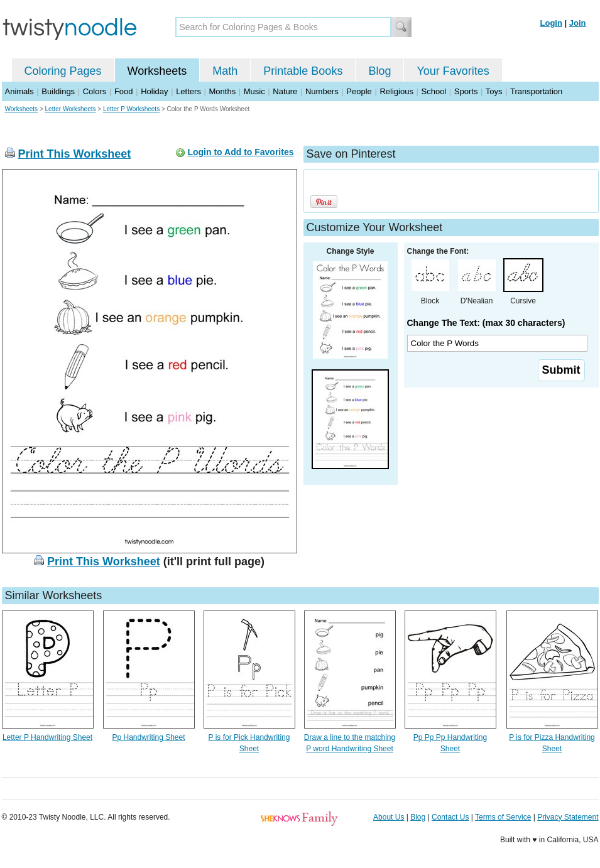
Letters (188, 91)
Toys (494, 91)
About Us (389, 817)
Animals (19, 91)
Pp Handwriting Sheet (148, 737)
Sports (466, 91)
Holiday (154, 91)
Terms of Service (503, 817)
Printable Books (303, 71)
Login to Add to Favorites (240, 152)
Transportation (536, 91)
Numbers (322, 91)
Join (578, 23)
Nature (285, 91)
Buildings (58, 91)
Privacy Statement (568, 817)
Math (225, 71)
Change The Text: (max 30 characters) (486, 323)
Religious (396, 91)
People (359, 91)
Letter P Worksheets (131, 109)
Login (551, 23)
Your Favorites (453, 71)
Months (223, 91)
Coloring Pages (63, 71)
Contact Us (450, 817)
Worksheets (157, 71)
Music (254, 91)
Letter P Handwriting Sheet (47, 737)
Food (124, 91)
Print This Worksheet (75, 154)
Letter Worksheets (71, 109)
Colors (95, 91)
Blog (379, 71)
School (434, 91)
